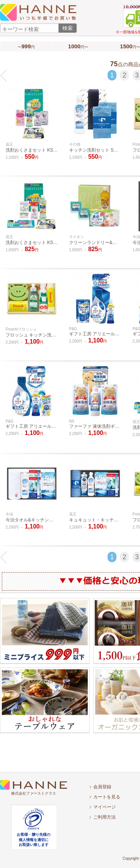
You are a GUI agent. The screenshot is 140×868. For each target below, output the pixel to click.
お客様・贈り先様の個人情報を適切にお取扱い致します (34, 840)
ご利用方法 (105, 817)
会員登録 (102, 787)
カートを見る (107, 797)
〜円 (26, 46)
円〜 (78, 46)
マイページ (105, 807)
